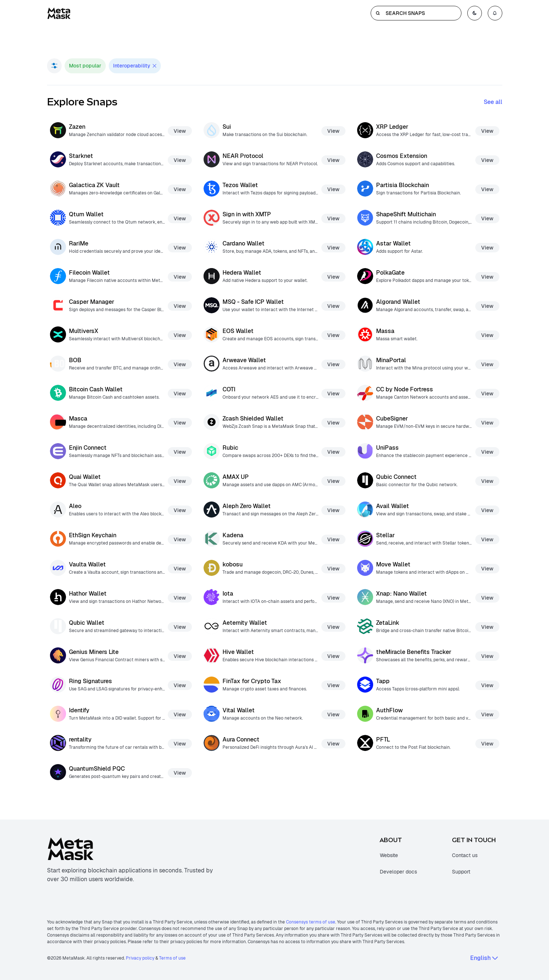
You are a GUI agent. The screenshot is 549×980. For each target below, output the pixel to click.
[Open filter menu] (54, 66)
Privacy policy (140, 958)
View (180, 131)
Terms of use (172, 958)
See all (493, 102)
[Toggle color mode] (475, 13)
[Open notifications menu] (495, 13)
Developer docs (398, 872)
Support (461, 872)
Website (389, 855)
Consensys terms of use (311, 922)
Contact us (465, 855)
